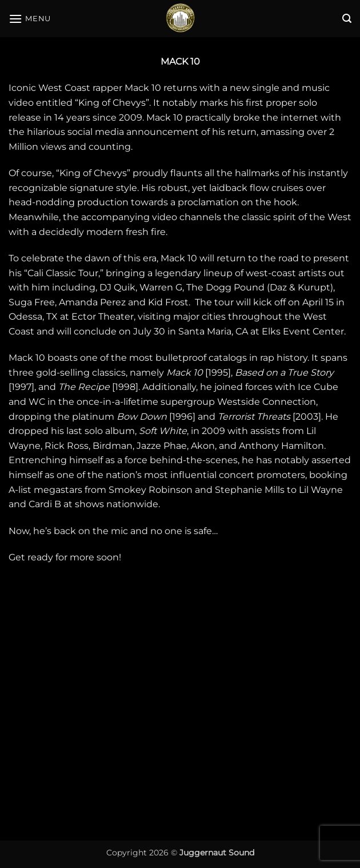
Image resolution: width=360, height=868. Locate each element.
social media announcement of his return (162, 132)
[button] (30, 19)
